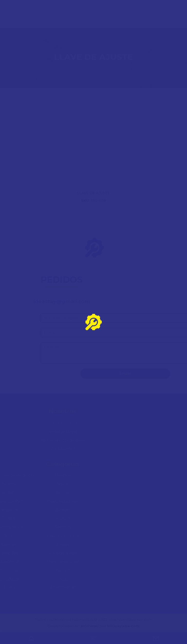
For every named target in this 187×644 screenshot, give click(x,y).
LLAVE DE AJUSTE (93, 193)
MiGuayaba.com (123, 626)
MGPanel (89, 626)
